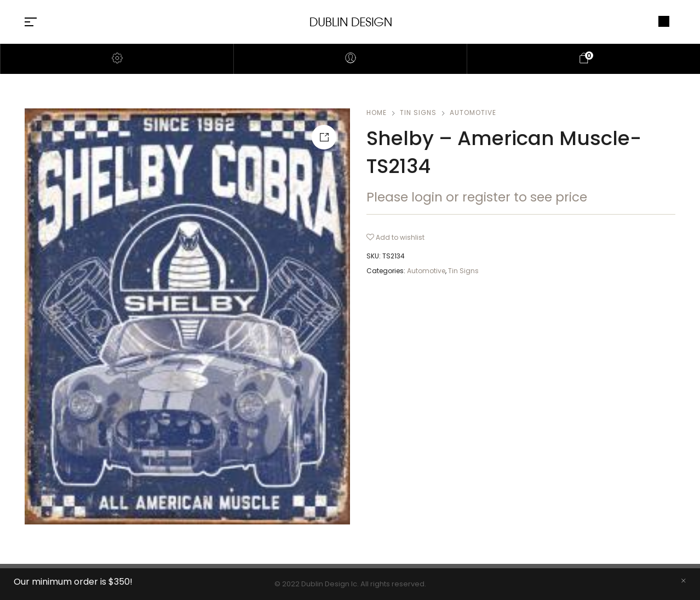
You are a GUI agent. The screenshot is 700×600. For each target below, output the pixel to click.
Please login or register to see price (477, 197)
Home (377, 112)
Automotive (473, 112)
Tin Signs (418, 112)
